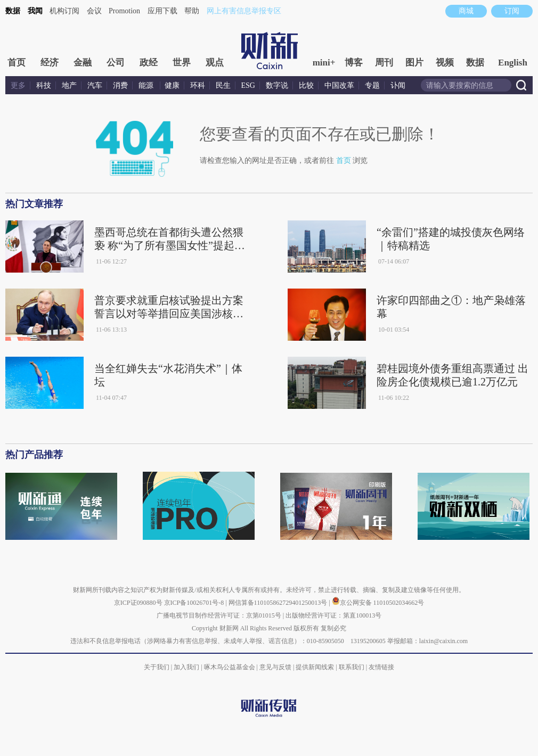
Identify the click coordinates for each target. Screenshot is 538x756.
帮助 (192, 11)
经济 (50, 63)
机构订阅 (64, 11)
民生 (223, 85)
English (513, 63)
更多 (18, 85)
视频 (445, 63)
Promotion (124, 11)
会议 (94, 11)
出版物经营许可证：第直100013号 (333, 615)
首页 (17, 63)
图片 (414, 63)
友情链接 (381, 667)
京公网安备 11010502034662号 (378, 603)
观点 (215, 63)
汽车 (95, 85)
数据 (13, 11)
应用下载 (162, 11)
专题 (372, 85)
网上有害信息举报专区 (244, 11)
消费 (120, 85)
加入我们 (186, 667)
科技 (44, 85)
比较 (306, 85)
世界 (182, 63)
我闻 (35, 11)
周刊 (384, 63)
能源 (147, 85)
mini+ (324, 63)
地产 (69, 85)
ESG (248, 85)
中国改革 (339, 85)
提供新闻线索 (315, 667)
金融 (83, 63)
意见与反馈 (275, 667)
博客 (354, 63)
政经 (149, 63)
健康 (172, 85)
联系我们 (352, 667)
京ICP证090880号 (138, 603)
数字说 (277, 85)
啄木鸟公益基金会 (230, 667)
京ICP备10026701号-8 (195, 603)
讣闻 (398, 85)
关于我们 (157, 667)
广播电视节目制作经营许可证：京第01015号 (219, 615)
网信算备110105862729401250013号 (279, 603)
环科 (198, 85)
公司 (116, 63)
